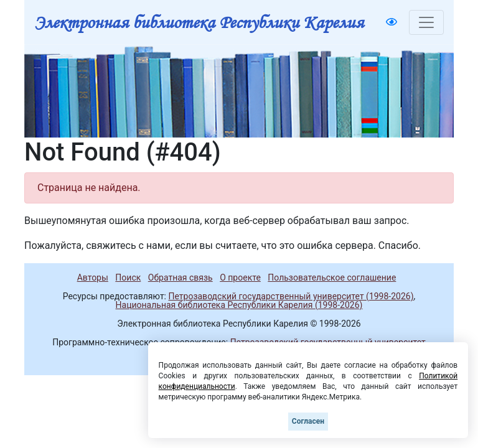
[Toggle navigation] (426, 22)
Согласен (308, 421)
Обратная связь (180, 278)
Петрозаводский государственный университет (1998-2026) (291, 296)
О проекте (240, 278)
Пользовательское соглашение (332, 278)
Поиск (128, 278)
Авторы (93, 278)
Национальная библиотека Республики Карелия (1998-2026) (239, 305)
